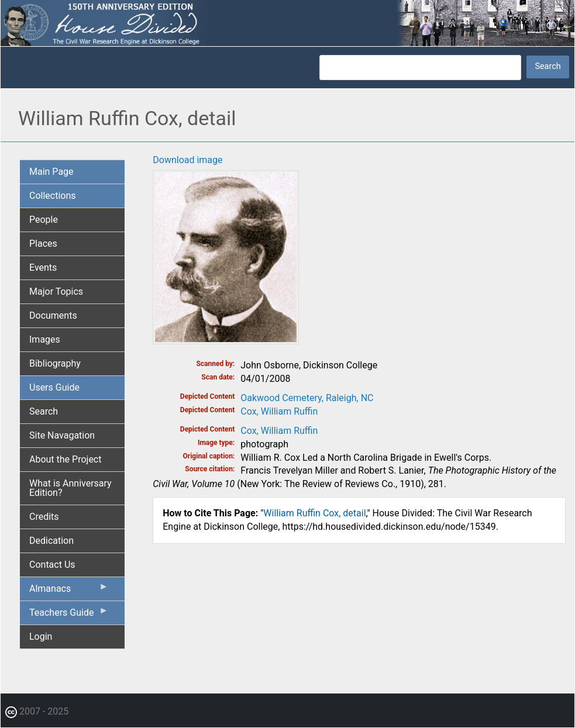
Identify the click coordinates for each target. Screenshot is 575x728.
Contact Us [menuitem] (52, 565)
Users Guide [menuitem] (54, 387)
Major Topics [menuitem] (56, 291)
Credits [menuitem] (44, 517)
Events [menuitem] (43, 268)
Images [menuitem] (45, 339)
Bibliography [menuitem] (55, 363)
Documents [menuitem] (53, 315)
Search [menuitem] (44, 411)
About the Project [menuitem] (65, 459)
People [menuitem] (44, 220)
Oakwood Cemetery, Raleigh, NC (307, 398)
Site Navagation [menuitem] (62, 435)
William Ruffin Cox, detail (314, 513)
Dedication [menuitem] (51, 541)
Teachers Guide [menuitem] (69, 615)
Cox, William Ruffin (279, 411)
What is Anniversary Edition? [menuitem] (70, 488)
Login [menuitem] (41, 636)
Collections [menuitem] (53, 196)
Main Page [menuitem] (51, 172)
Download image (187, 160)
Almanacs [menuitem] (69, 591)
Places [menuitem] (43, 244)
